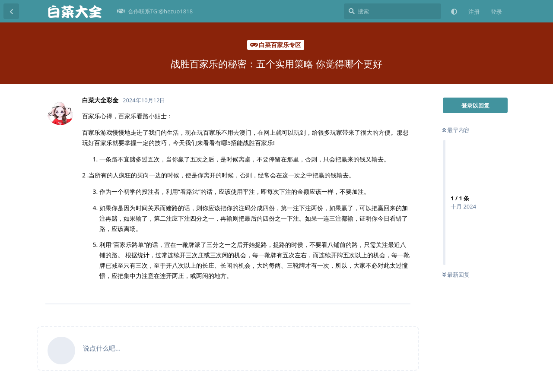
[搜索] (393, 11)
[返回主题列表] (11, 11)
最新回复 (456, 275)
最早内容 (456, 130)
